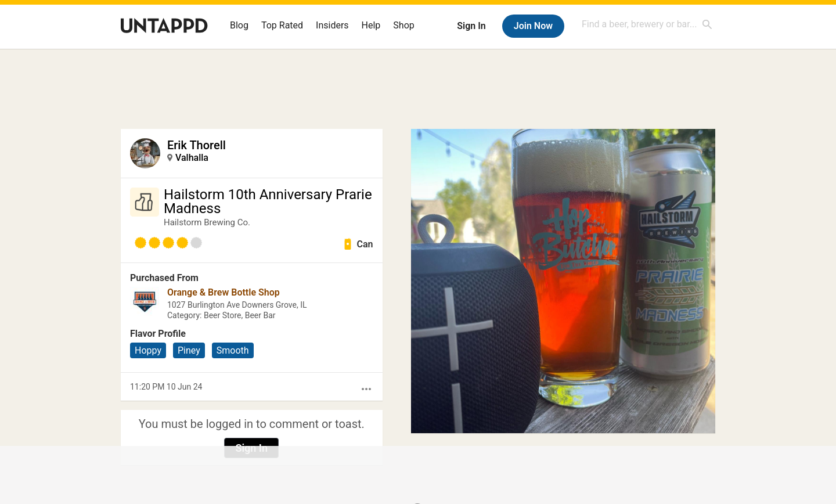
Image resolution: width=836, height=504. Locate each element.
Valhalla (192, 158)
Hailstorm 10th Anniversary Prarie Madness (268, 201)
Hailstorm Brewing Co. (207, 222)
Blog (239, 25)
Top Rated (282, 25)
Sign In (471, 26)
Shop (403, 25)
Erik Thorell (197, 145)
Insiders (332, 25)
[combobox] (647, 24)
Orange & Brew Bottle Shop (224, 292)
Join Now (533, 26)
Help (371, 25)
